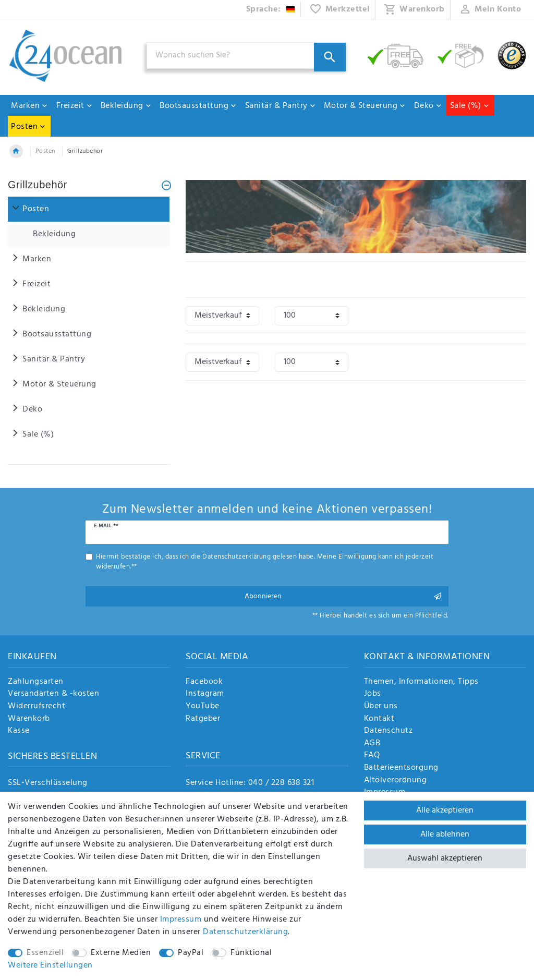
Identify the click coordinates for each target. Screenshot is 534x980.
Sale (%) (470, 106)
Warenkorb (29, 719)
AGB (372, 744)
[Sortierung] (222, 316)
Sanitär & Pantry (281, 106)
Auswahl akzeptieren (445, 858)
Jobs (373, 694)
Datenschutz (389, 731)
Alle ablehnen (445, 834)
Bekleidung (126, 106)
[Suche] (330, 57)
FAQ (372, 756)
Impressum (181, 919)
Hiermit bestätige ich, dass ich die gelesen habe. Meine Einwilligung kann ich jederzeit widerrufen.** (265, 562)
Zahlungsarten (36, 682)
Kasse (19, 731)
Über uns (381, 707)
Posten (28, 127)
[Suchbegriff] (246, 56)
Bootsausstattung (198, 106)
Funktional (251, 953)
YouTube (203, 707)
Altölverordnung (396, 781)
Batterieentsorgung (401, 768)
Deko (428, 106)
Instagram (205, 694)
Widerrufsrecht (37, 707)
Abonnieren (343, 596)
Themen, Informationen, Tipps (421, 682)
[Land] (271, 9)
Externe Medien (121, 953)
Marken (29, 106)
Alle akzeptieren (445, 810)
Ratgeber (203, 719)
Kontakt (379, 719)
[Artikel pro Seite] (312, 316)
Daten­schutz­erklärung (245, 932)
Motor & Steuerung (365, 106)
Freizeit (75, 106)
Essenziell (45, 953)
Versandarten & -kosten (53, 694)
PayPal (191, 953)
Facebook (204, 682)
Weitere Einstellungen (50, 965)
